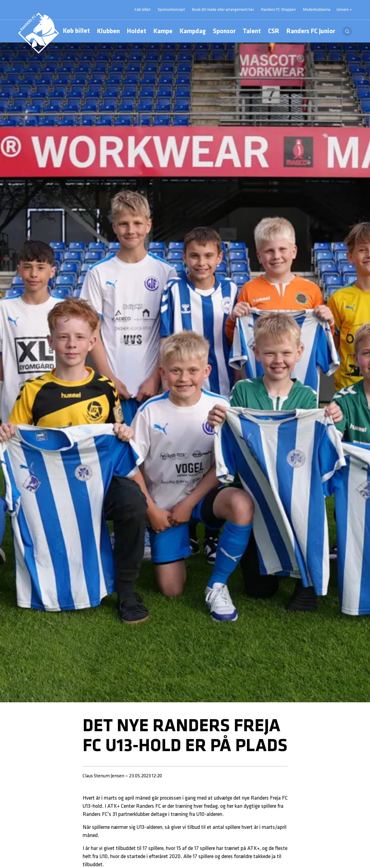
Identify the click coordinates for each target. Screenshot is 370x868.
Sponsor (224, 31)
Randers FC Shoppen (278, 10)
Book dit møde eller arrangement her (223, 10)
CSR (274, 31)
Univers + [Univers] (344, 10)
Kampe (163, 31)
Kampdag (193, 32)
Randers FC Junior (311, 31)
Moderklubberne (317, 10)
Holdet (137, 32)
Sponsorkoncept (171, 10)
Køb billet (76, 31)
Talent (252, 31)
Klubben (108, 32)
